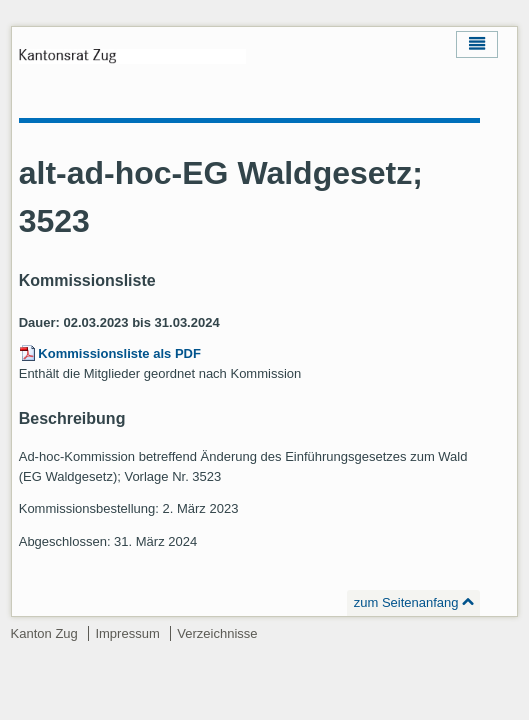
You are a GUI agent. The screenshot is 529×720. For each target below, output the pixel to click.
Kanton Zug (44, 633)
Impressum (127, 633)
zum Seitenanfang (406, 602)
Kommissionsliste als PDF (119, 353)
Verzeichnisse (217, 633)
